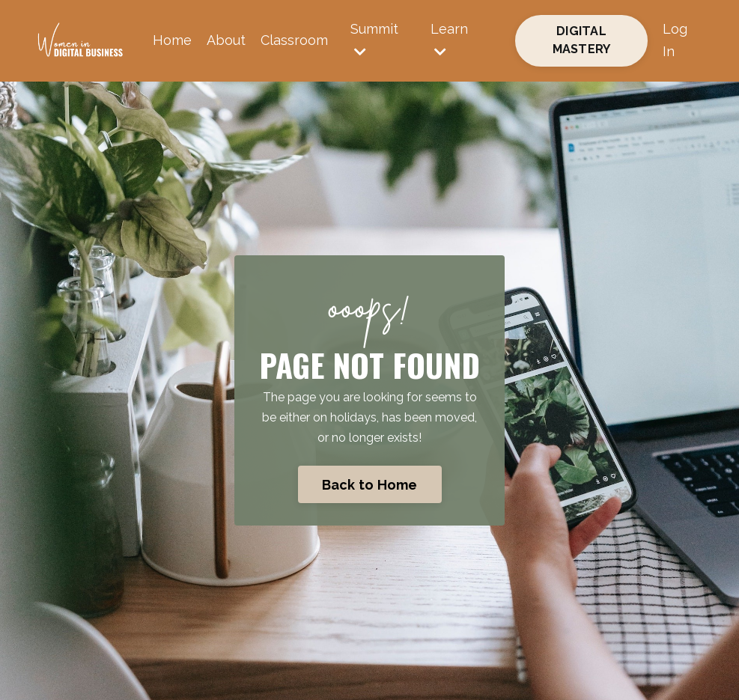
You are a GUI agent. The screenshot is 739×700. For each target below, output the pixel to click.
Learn (449, 40)
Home (172, 40)
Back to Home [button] (370, 485)
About (226, 40)
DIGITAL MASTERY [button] (582, 40)
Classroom (294, 40)
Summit (374, 40)
